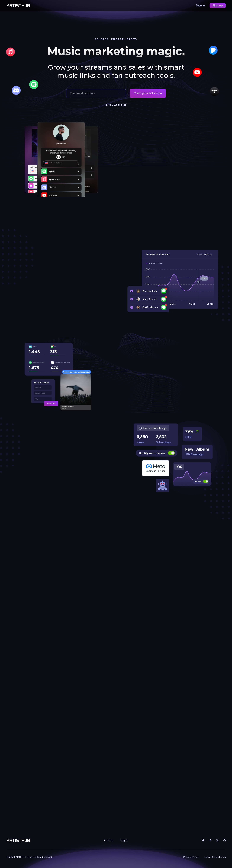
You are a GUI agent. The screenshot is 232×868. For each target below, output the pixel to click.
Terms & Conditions (215, 857)
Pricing (109, 840)
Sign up (218, 5)
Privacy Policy (191, 857)
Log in (124, 840)
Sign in (201, 5)
